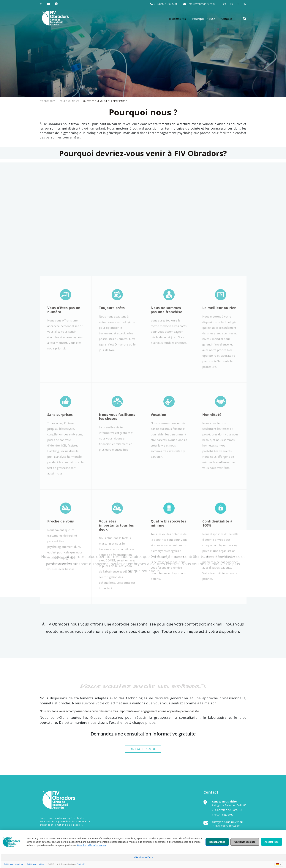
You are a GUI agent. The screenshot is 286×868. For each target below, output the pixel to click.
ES (232, 4)
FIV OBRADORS (48, 101)
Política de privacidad (14, 864)
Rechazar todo (217, 842)
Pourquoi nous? (69, 101)
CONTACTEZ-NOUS (143, 749)
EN (245, 4)
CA (225, 4)
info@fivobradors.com (201, 4)
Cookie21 (81, 864)
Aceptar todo (272, 842)
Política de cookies (35, 864)
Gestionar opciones (245, 842)
